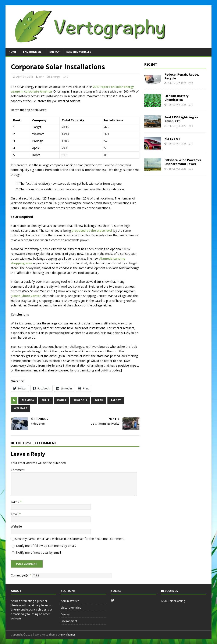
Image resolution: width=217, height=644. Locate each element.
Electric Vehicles (79, 52)
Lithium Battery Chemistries (177, 98)
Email (15, 514)
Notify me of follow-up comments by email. (46, 546)
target (116, 400)
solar (99, 400)
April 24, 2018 (25, 77)
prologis (80, 400)
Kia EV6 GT (172, 139)
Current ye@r (21, 575)
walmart (21, 408)
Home (13, 52)
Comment (18, 470)
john (41, 77)
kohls (62, 400)
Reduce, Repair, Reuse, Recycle (182, 76)
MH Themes (68, 635)
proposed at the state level (92, 231)
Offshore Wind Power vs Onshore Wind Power (183, 162)
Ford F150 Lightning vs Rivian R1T (181, 119)
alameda (28, 400)
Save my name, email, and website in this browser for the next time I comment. (70, 539)
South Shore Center (26, 296)
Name (15, 502)
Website (16, 526)
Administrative (70, 601)
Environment (33, 52)
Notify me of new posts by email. (39, 552)
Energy (55, 52)
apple (46, 400)
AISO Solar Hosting (173, 601)
